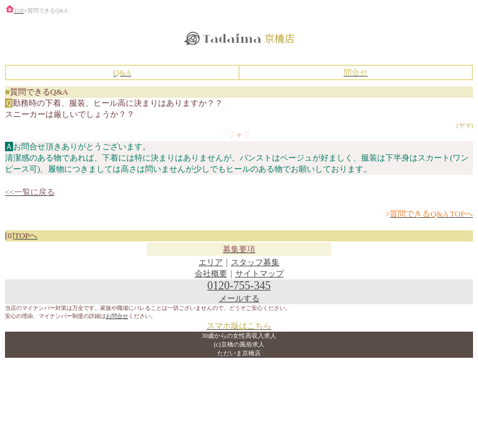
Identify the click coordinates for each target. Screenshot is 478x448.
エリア (211, 262)
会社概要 (211, 273)
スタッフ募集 (255, 262)
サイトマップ (260, 273)
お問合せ (117, 316)
